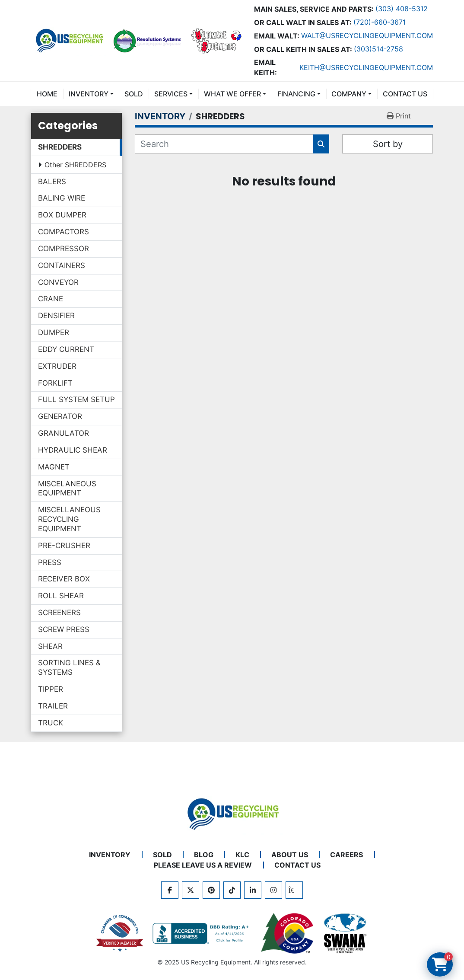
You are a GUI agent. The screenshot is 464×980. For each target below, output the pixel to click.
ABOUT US (290, 855)
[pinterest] (211, 890)
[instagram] (273, 890)
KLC (242, 855)
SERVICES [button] (171, 94)
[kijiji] (294, 890)
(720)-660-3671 (380, 22)
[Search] (224, 144)
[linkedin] (253, 890)
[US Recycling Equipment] (232, 813)
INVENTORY (89, 94)
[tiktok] (232, 890)
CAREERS (346, 855)
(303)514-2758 (378, 49)
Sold (134, 94)
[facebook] (170, 890)
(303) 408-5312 (402, 9)
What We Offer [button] (232, 94)
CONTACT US (405, 94)
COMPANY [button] (349, 94)
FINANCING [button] (296, 94)
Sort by (388, 144)
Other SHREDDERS (75, 165)
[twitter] (191, 890)
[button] (91, 94)
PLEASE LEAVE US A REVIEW (203, 865)
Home (47, 94)
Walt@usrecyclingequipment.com (367, 35)
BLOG (204, 855)
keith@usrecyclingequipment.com (366, 67)
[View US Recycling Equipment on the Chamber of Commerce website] (120, 933)
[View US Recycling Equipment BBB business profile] (202, 933)
